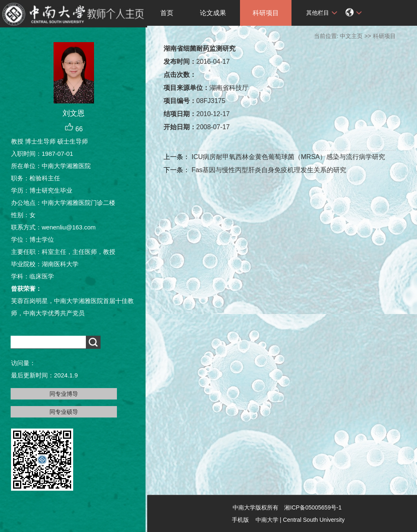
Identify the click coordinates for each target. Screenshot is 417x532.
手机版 (240, 520)
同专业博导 (64, 394)
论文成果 (213, 13)
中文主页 (351, 36)
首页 (167, 13)
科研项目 (266, 13)
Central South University (314, 520)
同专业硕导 (64, 412)
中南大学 (267, 520)
